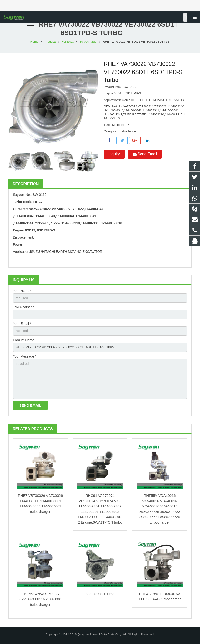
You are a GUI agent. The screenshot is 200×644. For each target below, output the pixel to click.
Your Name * (22, 291)
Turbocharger (89, 42)
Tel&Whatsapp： (25, 307)
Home (34, 42)
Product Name (23, 340)
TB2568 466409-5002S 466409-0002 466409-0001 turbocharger (40, 599)
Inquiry (114, 154)
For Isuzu (68, 42)
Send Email (145, 154)
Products (50, 42)
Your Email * (22, 324)
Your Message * (24, 356)
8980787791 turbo (100, 594)
